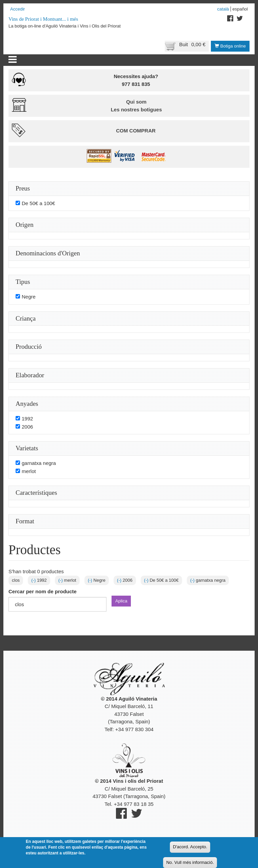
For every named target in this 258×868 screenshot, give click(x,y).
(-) (34, 580)
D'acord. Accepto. (190, 847)
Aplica (121, 601)
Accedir (17, 9)
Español (240, 9)
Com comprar (136, 131)
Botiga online (230, 46)
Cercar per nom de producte (43, 591)
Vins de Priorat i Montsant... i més (43, 19)
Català (223, 9)
